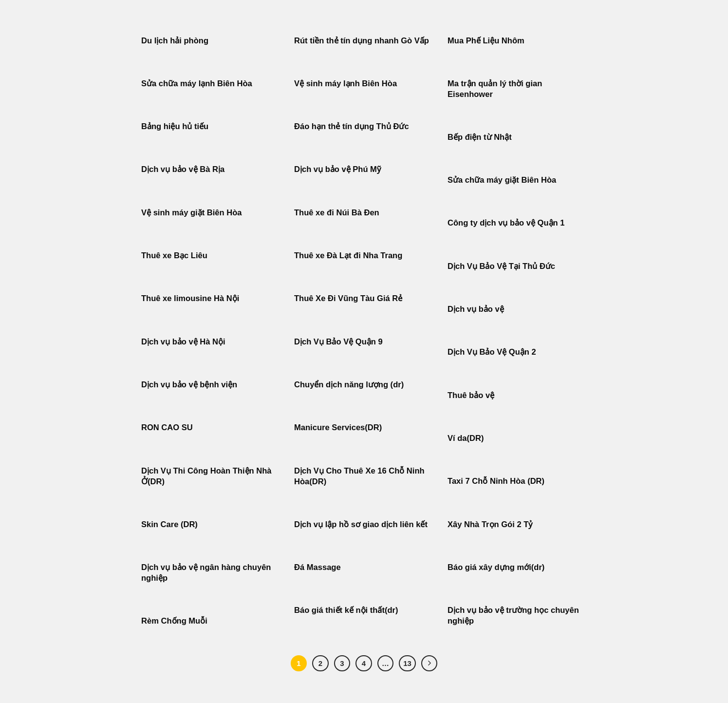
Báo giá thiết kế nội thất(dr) (346, 610)
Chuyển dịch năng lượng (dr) (349, 385)
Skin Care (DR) (169, 524)
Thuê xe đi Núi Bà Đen (337, 213)
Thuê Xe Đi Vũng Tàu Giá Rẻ (348, 298)
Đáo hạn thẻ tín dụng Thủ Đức (352, 126)
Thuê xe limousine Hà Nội (190, 298)
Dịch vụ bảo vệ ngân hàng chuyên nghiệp (206, 573)
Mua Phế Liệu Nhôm (486, 41)
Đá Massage (318, 567)
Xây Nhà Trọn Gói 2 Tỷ (490, 524)
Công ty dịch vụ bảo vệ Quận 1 (506, 223)
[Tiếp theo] (429, 664)
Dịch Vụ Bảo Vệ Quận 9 (338, 342)
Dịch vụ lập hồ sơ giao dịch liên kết (361, 524)
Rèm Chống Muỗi (174, 621)
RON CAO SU (167, 427)
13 (407, 663)
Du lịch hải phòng (175, 41)
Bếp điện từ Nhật (480, 137)
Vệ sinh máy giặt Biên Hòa (193, 213)
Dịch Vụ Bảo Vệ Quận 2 (492, 352)
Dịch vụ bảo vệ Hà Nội (183, 342)
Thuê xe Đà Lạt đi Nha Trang (348, 256)
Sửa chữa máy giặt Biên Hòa (503, 180)
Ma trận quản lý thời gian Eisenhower (495, 89)
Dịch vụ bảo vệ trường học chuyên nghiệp (513, 616)
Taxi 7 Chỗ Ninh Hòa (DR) (496, 481)
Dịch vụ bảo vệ (476, 309)
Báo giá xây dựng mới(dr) (496, 567)
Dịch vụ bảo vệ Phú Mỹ (337, 169)
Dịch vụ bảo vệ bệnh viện (189, 385)
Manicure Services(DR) (338, 427)
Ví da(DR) (466, 438)
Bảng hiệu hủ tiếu (175, 126)
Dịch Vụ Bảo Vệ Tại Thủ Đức (501, 266)
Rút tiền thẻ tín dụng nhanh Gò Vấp (362, 41)
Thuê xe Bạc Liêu (174, 256)
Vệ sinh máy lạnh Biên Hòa (345, 84)
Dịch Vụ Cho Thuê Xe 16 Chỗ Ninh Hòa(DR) (359, 476)
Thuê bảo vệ (471, 395)
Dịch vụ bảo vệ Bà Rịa (183, 169)
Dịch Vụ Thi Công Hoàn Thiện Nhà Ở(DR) (206, 476)
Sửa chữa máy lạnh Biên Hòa (197, 84)
